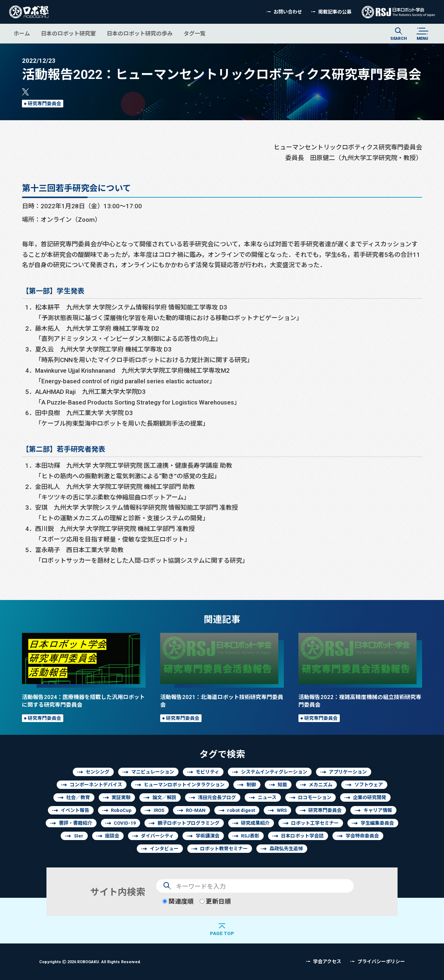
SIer (79, 836)
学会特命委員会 (362, 836)
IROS (159, 810)
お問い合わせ (288, 12)
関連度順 (178, 901)
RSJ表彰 (250, 836)
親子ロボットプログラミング (189, 823)
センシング (97, 772)
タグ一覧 (195, 33)
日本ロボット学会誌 (302, 836)
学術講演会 (208, 836)
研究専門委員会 (44, 104)
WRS (282, 810)
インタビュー (164, 849)
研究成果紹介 (255, 823)
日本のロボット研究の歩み (140, 33)
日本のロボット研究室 (68, 33)
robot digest (241, 810)
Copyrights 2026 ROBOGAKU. (90, 962)
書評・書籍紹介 (76, 823)
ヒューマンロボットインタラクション (184, 785)
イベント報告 (75, 810)
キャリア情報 (378, 810)
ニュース (267, 797)
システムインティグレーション (274, 772)
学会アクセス (327, 962)
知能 (282, 785)
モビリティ (207, 772)
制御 (251, 785)
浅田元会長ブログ (217, 797)
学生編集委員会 (377, 823)
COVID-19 (125, 823)
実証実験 (121, 797)
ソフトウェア (369, 785)
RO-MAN (196, 810)
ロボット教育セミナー (224, 849)
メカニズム (321, 785)
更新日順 (215, 901)
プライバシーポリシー (381, 962)
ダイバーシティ (157, 836)
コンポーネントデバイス (96, 785)
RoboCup (121, 810)
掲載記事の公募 (335, 12)
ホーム (22, 33)
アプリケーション (348, 772)
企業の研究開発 (370, 797)
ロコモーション (315, 797)
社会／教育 (78, 797)
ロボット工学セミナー (315, 823)
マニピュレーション (153, 772)
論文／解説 (164, 797)
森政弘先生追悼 (286, 849)
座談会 (112, 836)
